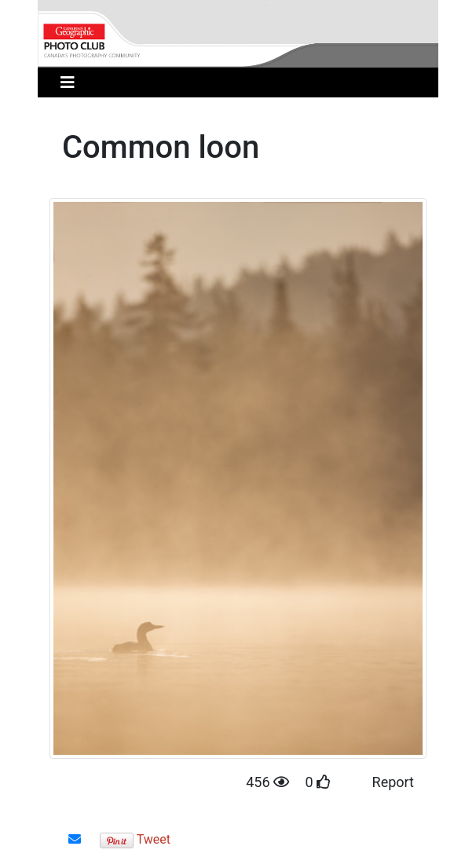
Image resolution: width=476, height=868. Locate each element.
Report (393, 782)
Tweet (154, 839)
